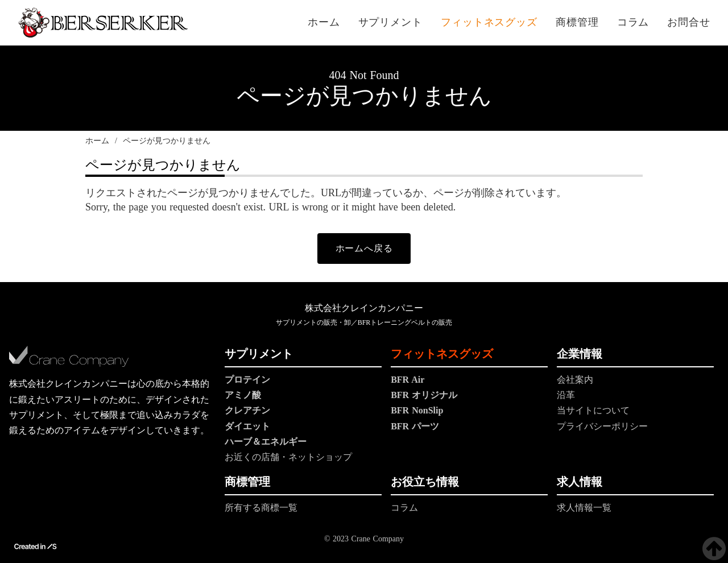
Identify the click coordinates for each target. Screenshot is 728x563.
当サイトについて (593, 410)
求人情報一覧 (584, 508)
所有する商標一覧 (261, 508)
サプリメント (259, 354)
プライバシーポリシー (602, 426)
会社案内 (575, 380)
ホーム (97, 141)
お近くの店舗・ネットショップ (288, 457)
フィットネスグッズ (442, 354)
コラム (633, 22)
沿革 (566, 395)
